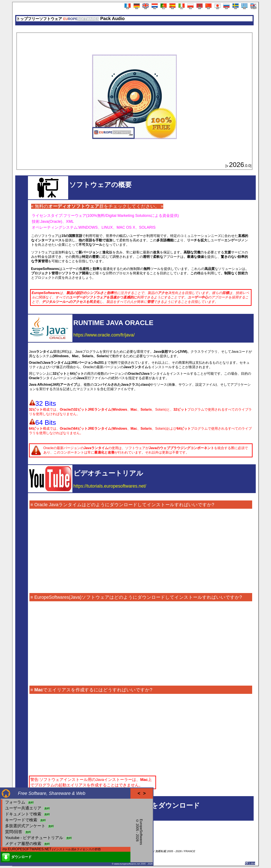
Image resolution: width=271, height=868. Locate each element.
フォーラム (15, 802)
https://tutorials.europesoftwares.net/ (110, 486)
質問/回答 (14, 832)
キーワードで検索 (21, 820)
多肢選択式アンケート (25, 826)
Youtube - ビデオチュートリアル (34, 838)
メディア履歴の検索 (23, 844)
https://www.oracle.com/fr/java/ (104, 335)
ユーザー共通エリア (23, 808)
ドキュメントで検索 (23, 814)
